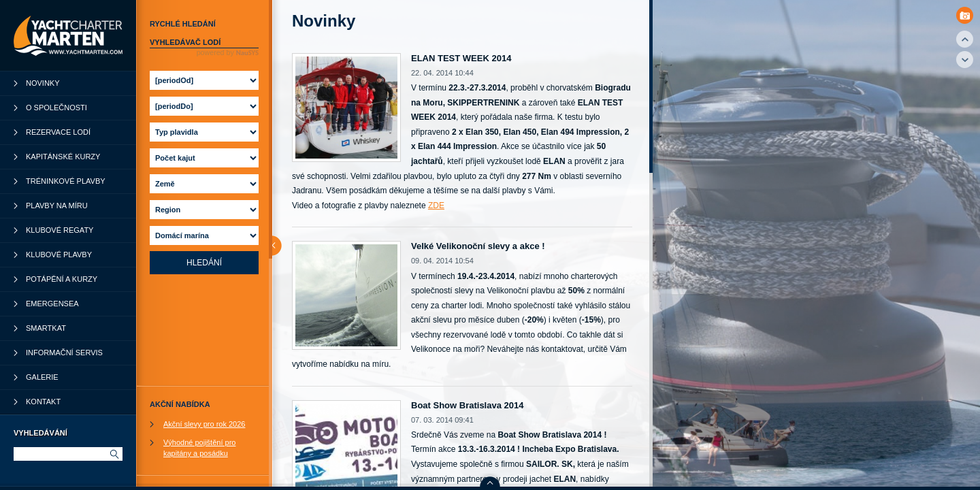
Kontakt (43, 402)
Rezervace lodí (58, 132)
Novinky (43, 83)
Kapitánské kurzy (63, 157)
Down (965, 60)
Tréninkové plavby (66, 181)
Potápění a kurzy (62, 279)
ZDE (436, 206)
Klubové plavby (59, 255)
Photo (965, 15)
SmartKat (46, 328)
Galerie (42, 377)
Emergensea (52, 304)
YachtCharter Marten (68, 35)
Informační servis (64, 353)
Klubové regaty (60, 230)
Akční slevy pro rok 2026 (204, 424)
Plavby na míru (57, 206)
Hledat (114, 454)
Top (965, 39)
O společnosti (56, 108)
